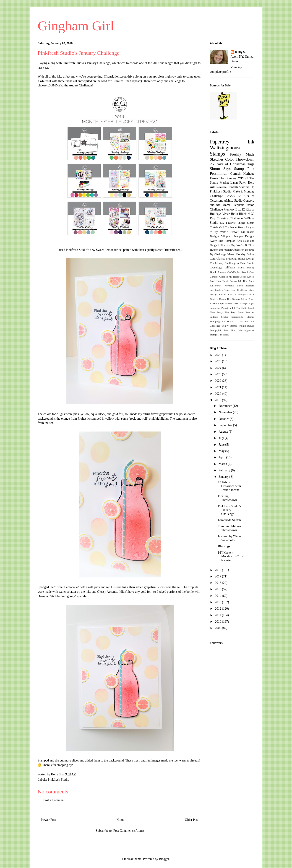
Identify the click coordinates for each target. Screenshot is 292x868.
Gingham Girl (76, 26)
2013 (219, 602)
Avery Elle (216, 241)
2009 (219, 628)
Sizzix (251, 223)
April (222, 457)
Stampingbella (217, 321)
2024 (219, 368)
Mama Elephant (233, 205)
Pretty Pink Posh (226, 312)
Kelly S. (241, 52)
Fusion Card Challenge (232, 294)
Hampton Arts (233, 241)
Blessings (224, 546)
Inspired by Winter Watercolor (230, 538)
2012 (219, 609)
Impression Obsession (232, 250)
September (226, 425)
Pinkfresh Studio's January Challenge (86, 63)
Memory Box (232, 209)
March (223, 464)
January (224, 477)
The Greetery (228, 178)
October (224, 419)
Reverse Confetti (227, 187)
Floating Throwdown (227, 498)
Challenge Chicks (222, 196)
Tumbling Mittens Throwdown (229, 528)
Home (120, 820)
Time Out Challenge (236, 290)
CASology (216, 268)
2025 (219, 361)
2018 (219, 570)
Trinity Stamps (229, 326)
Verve (226, 214)
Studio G (232, 321)
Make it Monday (243, 191)
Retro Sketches (246, 312)
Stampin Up (247, 187)
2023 (219, 374)
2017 (219, 576)
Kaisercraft (216, 286)
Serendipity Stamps (243, 317)
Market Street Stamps (236, 303)
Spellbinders (216, 290)
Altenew (222, 272)
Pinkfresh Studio (59, 780)
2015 (219, 589)
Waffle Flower (229, 232)
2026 (219, 355)
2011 (218, 615)
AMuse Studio (233, 201)
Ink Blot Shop (246, 281)
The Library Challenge (223, 263)
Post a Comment (54, 800)
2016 (219, 583)
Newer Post (48, 820)
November (226, 412)
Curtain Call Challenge (223, 227)
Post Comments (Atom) (129, 831)
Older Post (192, 820)
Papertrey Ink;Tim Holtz (234, 308)
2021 (219, 387)
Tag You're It (239, 245)
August (224, 432)
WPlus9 (243, 178)
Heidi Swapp (229, 281)
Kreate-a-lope (217, 303)
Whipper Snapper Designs (238, 236)
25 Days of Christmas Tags (232, 164)
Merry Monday (236, 254)
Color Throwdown (240, 159)
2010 (219, 622)
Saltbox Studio (219, 317)
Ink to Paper (248, 299)
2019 (219, 400)
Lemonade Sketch (229, 520)
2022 (219, 381)
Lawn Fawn (238, 183)
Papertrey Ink (232, 142)
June (222, 445)
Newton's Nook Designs (239, 286)
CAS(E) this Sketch (238, 272)
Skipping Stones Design (240, 259)
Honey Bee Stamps (229, 299)
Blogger (164, 859)
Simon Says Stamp (227, 169)
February (225, 470)
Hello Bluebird (241, 214)
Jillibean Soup (235, 268)
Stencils (225, 245)
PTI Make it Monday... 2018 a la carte (231, 557)
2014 (219, 596)
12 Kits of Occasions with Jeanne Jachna (229, 486)
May (222, 451)
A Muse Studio (246, 263)
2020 (219, 394)
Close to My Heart (229, 277)
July (222, 438)
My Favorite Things (233, 223)
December (226, 406)
